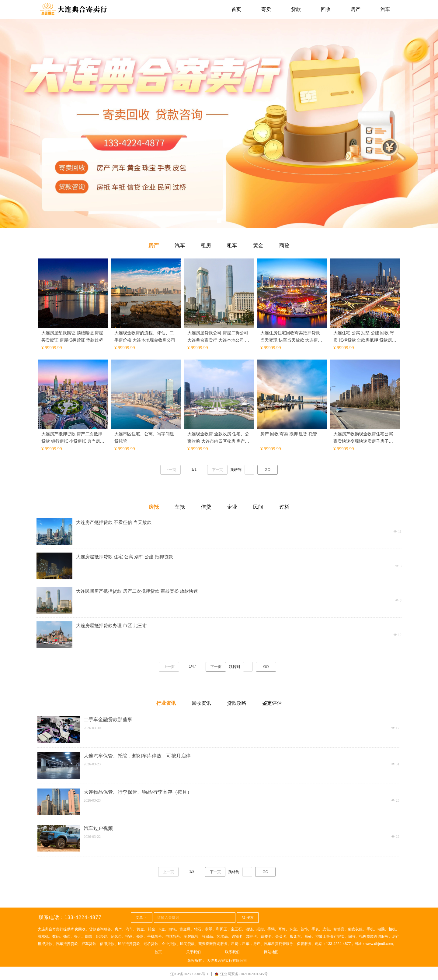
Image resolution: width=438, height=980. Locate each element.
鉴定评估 (272, 703)
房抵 (154, 507)
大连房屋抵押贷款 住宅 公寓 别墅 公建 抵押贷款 (125, 557)
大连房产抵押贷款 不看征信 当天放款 (114, 522)
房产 (154, 246)
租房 (206, 246)
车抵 (180, 507)
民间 (258, 507)
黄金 (258, 246)
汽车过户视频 (98, 828)
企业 (232, 507)
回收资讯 (201, 703)
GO (266, 667)
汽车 (180, 246)
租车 (232, 246)
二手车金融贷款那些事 (108, 720)
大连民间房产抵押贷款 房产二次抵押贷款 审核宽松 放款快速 (137, 591)
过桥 (284, 507)
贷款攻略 (237, 703)
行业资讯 (166, 703)
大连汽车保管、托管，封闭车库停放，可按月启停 (137, 756)
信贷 (206, 507)
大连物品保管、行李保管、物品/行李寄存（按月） (138, 792)
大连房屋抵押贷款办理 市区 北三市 (111, 626)
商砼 (284, 246)
